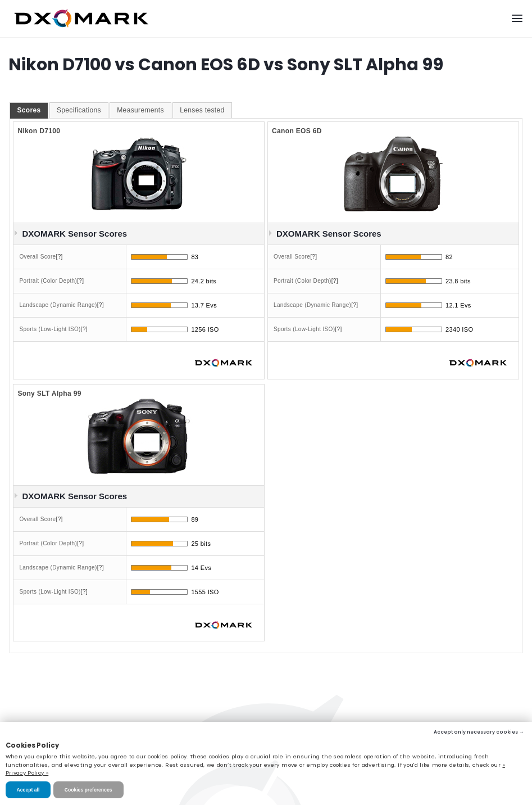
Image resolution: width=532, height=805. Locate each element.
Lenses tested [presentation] (202, 110)
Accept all (28, 790)
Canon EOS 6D (297, 131)
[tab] (29, 111)
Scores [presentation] (29, 110)
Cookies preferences (88, 790)
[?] (60, 257)
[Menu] (517, 18)
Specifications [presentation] (79, 110)
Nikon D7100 (39, 131)
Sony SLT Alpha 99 (49, 394)
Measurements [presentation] (140, 110)
